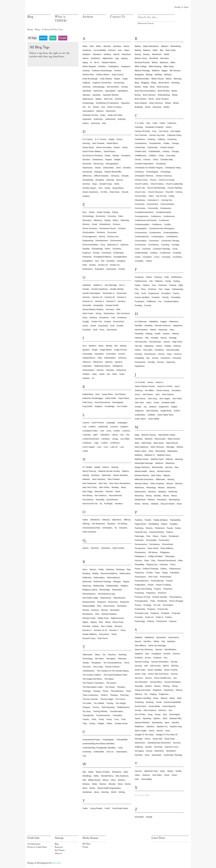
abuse (126, 46)
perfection (139, 540)
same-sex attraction (144, 649)
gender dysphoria (99, 289)
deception (126, 156)
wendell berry (107, 776)
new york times (90, 487)
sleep (172, 698)
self (146, 666)
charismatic (152, 147)
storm (151, 731)
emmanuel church (108, 228)
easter (92, 212)
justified (151, 415)
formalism (166, 293)
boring (138, 95)
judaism (153, 407)
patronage (139, 536)
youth (107, 808)
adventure (126, 54)
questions (106, 548)
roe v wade (107, 626)
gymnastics (112, 330)
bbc (162, 50)
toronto (96, 707)
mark (137, 443)
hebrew (175, 334)
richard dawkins (109, 614)
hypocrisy (171, 362)
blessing (178, 79)
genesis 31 (88, 301)
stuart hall (157, 739)
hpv (148, 358)
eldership (125, 220)
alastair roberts (109, 62)
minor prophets (157, 484)
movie (137, 504)
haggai (163, 322)
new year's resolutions (120, 483)
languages (122, 423)
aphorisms (98, 91)
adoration (97, 54)
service (148, 678)
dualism (86, 196)
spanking (147, 718)
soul (165, 714)
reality (95, 573)
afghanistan (108, 58)
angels (117, 79)
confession (164, 220)
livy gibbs (125, 439)
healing (149, 334)
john (157, 394)
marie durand (174, 439)
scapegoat (156, 654)
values (170, 771)
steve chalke (141, 731)
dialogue (98, 172)
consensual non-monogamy (161, 228)
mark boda (146, 443)
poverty (169, 581)
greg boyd (103, 326)
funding (138, 305)
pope (157, 573)
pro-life (157, 605)
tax (104, 655)
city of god (161, 196)
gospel (107, 322)
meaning (179, 459)
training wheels (100, 711)
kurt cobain (122, 406)
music (179, 504)
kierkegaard (118, 402)
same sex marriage (157, 645)
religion (124, 586)
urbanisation (122, 752)
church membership (156, 188)
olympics (111, 524)
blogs (154, 83)
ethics (108, 249)
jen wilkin (149, 390)
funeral (148, 305)
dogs (95, 184)
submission (140, 743)
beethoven (157, 54)
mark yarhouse (157, 447)
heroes (167, 342)
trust (116, 719)
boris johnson (149, 95)
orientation (107, 528)
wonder (112, 784)
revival (104, 610)
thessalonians (117, 691)
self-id (166, 666)
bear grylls (171, 50)
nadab (97, 467)
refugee (117, 582)
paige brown (140, 524)
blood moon (164, 83)
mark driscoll (172, 443)
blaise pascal (157, 79)
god (113, 318)
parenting (139, 528)
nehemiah (106, 475)
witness (86, 784)
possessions (140, 577)
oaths (85, 520)
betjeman (164, 62)
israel (122, 374)
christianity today (173, 168)
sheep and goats (143, 690)
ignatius (86, 350)
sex (175, 678)
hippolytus (149, 346)
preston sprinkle (160, 597)
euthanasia (118, 253)
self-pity (175, 666)
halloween (174, 322)
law (84, 427)
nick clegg (87, 491)
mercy (152, 471)
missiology (151, 487)
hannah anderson (163, 325)
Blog (30, 17)
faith (167, 277)
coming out (166, 200)
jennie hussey (163, 390)
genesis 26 (110, 297)
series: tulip (140, 674)
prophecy (155, 613)
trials (94, 719)
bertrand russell (142, 62)
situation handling (143, 698)
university (87, 752)
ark (84, 107)
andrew (117, 71)
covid (175, 249)
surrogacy (139, 751)
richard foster (89, 618)
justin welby (154, 419)
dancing (86, 143)
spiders (157, 718)
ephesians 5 (113, 245)
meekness (170, 463)
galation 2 (98, 285)
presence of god (142, 597)
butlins (167, 107)
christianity (161, 164)
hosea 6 (178, 354)
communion (140, 208)
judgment (139, 411)
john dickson (168, 394)
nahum (106, 467)
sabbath (139, 637)
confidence (157, 224)
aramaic (118, 99)
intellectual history (102, 366)
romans (118, 626)
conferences (169, 216)
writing (122, 792)
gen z (122, 285)
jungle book (166, 411)
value (162, 771)
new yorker (104, 487)
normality (100, 500)
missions (152, 492)
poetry (138, 569)
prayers (157, 589)
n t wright (87, 467)
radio (101, 569)
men (177, 467)
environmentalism (90, 245)
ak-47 (97, 62)
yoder (85, 808)
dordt (117, 184)
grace (85, 326)
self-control (155, 666)
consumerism (141, 233)
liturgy (115, 439)
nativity (86, 475)
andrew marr (88, 75)
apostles (86, 95)
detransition (108, 168)
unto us (110, 752)
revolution (115, 610)
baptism (147, 50)
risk (101, 622)
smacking (139, 702)
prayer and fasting (143, 589)
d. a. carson (101, 139)
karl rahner (120, 394)
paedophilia (175, 520)
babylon (165, 46)
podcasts (164, 565)
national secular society (109, 471)
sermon (174, 674)
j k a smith (140, 382)
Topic (53, 38)
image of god (120, 350)
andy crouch (118, 75)
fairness (158, 277)
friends (165, 297)
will (84, 780)
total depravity (108, 707)
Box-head (56, 863)
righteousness (117, 618)
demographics (112, 164)
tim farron (120, 699)
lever (109, 431)
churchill (169, 192)
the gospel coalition (92, 675)
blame (169, 79)
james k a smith (165, 386)
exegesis (121, 261)
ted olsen (99, 659)
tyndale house (121, 723)
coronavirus (153, 245)
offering (86, 524)
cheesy (166, 151)
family (168, 281)
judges (174, 407)
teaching (122, 655)
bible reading (155, 66)
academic (87, 50)
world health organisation (109, 788)
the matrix (109, 679)
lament (86, 423)
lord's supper (89, 447)
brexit (151, 99)
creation (154, 253)
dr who (104, 192)
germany (110, 309)
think (128, 691)
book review (163, 91)
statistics (150, 726)
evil (102, 261)
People (63, 38)
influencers (98, 362)
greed (93, 326)
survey (149, 751)
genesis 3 (122, 297)
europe (96, 253)
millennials (160, 479)
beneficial (154, 58)
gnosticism (104, 318)
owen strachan (89, 532)
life (128, 435)
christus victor (141, 180)
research (101, 602)
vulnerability (147, 779)
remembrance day (106, 594)
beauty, (147, 54)
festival (173, 285)
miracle (170, 484)
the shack (110, 687)
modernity (173, 492)
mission (161, 487)
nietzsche (99, 491)
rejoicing (87, 586)
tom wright (121, 703)
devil (118, 168)
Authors (88, 17)
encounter (112, 232)
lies (122, 435)
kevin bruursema (102, 402)
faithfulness (176, 277)
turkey (92, 723)
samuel (159, 649)
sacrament (161, 637)
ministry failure (142, 484)
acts (120, 50)
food (143, 293)
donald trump (105, 184)
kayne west (124, 398)
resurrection (109, 606)
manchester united (167, 435)
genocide (87, 305)
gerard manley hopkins (93, 309)
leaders (92, 427)
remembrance (89, 594)
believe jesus (141, 58)
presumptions (175, 597)
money (149, 496)
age (117, 58)
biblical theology (142, 71)
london (104, 443)
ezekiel (122, 269)
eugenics (87, 253)
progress (151, 609)
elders (116, 220)
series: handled (155, 670)
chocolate (171, 156)
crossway (166, 257)
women (103, 784)
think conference (90, 695)
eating (115, 212)
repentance (106, 598)
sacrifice (147, 641)
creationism (165, 253)
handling (148, 325)
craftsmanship (141, 253)
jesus (137, 394)
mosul (174, 496)
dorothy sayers (89, 188)
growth (120, 326)
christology (165, 172)
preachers (168, 589)
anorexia (86, 87)
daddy (111, 139)
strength (139, 739)
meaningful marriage (144, 463)
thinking (114, 695)
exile (85, 265)
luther (85, 451)
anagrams (126, 66)
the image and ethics (92, 679)
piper (147, 561)
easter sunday (103, 212)
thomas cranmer (90, 699)
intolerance (121, 370)
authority (121, 119)
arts (103, 107)
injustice (118, 362)
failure (149, 277)
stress (147, 739)
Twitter (85, 847)
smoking (150, 702)
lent (102, 431)
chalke (166, 143)
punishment (161, 621)
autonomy (95, 123)
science (176, 654)
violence (146, 775)
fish (160, 289)
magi (137, 435)
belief (167, 54)
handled (139, 325)
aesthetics (95, 58)
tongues (86, 707)
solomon (162, 710)
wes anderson (122, 776)
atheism (100, 111)
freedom (156, 297)
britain (168, 103)
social (159, 702)
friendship (176, 297)
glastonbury (109, 313)
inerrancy (122, 358)
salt (163, 641)
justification (140, 415)
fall (151, 281)
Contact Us (118, 17)
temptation (96, 663)
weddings (87, 776)
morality (157, 496)
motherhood (140, 500)
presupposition (141, 601)
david (125, 147)
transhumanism (103, 715)
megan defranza (142, 467)
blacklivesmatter (142, 79)
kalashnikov (88, 394)
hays (172, 330)
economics (101, 216)
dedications (98, 160)
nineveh (109, 491)
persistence (155, 544)
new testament (89, 483)
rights (85, 622)
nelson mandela (120, 475)
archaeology (88, 103)
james (150, 382)
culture (149, 261)
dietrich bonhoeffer (113, 172)
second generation (160, 662)
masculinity (160, 451)
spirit (165, 718)
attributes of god (90, 115)
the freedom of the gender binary (112, 671)
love (106, 447)
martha (180, 447)
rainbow (110, 569)
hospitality (139, 358)
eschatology (97, 249)
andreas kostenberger (102, 71)
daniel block (112, 143)
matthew (139, 455)
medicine (159, 463)
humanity (177, 358)
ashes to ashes (114, 107)
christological (152, 172)
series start (140, 670)
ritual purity (118, 622)
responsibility (89, 606)
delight (117, 160)
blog (137, 83)
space (138, 718)
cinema (179, 192)
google (86, 322)
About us (58, 854)
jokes (149, 403)
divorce (120, 180)
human (155, 358)
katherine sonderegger (93, 398)
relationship (98, 586)
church (153, 180)
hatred (153, 330)
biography (139, 75)
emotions (101, 232)
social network (169, 706)
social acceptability (172, 702)
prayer (151, 585)
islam (115, 374)
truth (123, 719)
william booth (94, 780)
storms (160, 731)
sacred (138, 641)
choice (138, 160)
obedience (95, 520)
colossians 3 (153, 200)
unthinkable (99, 752)
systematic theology (173, 755)
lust (122, 447)
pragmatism (140, 585)
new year (103, 483)
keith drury (87, 402)
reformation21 (113, 578)
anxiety (124, 87)
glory (85, 318)
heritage (173, 338)
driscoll (125, 192)
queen (86, 548)
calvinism (172, 123)
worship (105, 792)
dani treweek (98, 143)
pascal (170, 528)
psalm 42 (149, 617)
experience (88, 269)
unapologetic (108, 740)
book (152, 87)
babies (138, 46)
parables (174, 524)
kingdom (98, 406)
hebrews (139, 338)
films (143, 289)
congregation (141, 228)
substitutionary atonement (159, 743)
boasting (175, 83)
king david (87, 406)
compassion (166, 208)
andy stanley (106, 79)
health (158, 334)
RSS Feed (86, 844)
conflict (167, 224)
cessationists (155, 143)
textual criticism (112, 667)
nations (125, 471)
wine (113, 780)
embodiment (105, 224)
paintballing (153, 524)
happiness (178, 325)
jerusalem (176, 390)
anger (125, 79)
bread (175, 95)
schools (167, 654)
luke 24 (114, 447)
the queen (111, 683)
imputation (99, 354)
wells (96, 776)
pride (153, 601)
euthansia (87, 257)
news (123, 487)
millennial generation (144, 479)
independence (89, 358)
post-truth (153, 577)
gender (86, 289)
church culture (141, 184)
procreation (168, 605)
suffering (139, 747)
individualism (110, 358)
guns (102, 330)
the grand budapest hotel (115, 675)
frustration (140, 301)
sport (167, 723)
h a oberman (141, 322)
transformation (116, 711)
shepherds (168, 690)
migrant (167, 475)
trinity (101, 719)
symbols (139, 755)
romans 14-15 (100, 630)
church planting (175, 188)
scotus (148, 658)
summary (158, 747)
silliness (138, 694)
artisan (96, 107)
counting (165, 245)
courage (175, 245)
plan (153, 561)
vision (174, 775)
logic (96, 443)
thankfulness (88, 671)
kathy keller (111, 398)
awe (104, 123)
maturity (169, 459)
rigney (94, 622)
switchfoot (159, 751)
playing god (152, 565)
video (137, 775)
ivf (93, 378)
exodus (92, 265)
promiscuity (163, 609)
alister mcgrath (89, 66)
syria (147, 755)
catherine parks (174, 135)
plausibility (139, 565)
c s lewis (139, 123)
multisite (155, 504)
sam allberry (140, 645)
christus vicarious (164, 176)
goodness (122, 318)
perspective (140, 548)
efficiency (98, 220)
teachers (112, 655)
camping (139, 127)
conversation (141, 241)
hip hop (138, 346)
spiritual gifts (175, 718)
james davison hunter (145, 386)
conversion (154, 241)
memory (169, 467)
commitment (152, 204)
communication (167, 204)
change (175, 143)
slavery (164, 698)
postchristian (166, 577)
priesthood (162, 601)
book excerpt (163, 87)
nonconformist (115, 495)
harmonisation (141, 330)
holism (138, 350)
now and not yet (90, 504)
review (86, 610)
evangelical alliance (102, 257)
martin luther (141, 451)
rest (99, 606)
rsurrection (104, 634)
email (94, 224)
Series (43, 38)
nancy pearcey (89, 471)
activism (112, 50)
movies (146, 504)
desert (98, 168)
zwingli (149, 817)
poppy (165, 573)
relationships (112, 586)
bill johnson (175, 71)
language (111, 423)
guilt (95, 330)
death (108, 156)
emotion (122, 228)
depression (88, 168)
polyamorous (175, 569)
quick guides (118, 548)
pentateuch (174, 536)
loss (99, 447)
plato (180, 561)
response (124, 602)
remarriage (105, 590)
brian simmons (156, 103)
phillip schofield (155, 556)
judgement (164, 407)
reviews (95, 610)
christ (155, 160)
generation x (109, 293)
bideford (156, 71)
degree (109, 160)
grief (112, 326)
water (91, 772)
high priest (177, 342)
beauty (138, 54)
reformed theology (102, 582)
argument (125, 103)
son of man (140, 714)
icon (84, 346)
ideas (101, 346)
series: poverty (171, 670)
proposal (176, 613)
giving (98, 313)
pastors (169, 532)
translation (117, 715)
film (137, 289)
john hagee (165, 399)
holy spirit (148, 350)
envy (103, 245)
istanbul (86, 378)
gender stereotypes (91, 293)
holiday (168, 346)
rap (129, 569)
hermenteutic (155, 342)
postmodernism (142, 581)
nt (101, 504)
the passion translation (93, 683)
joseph (138, 407)
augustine (87, 119)
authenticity (110, 119)
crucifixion (177, 257)
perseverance (141, 544)
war (84, 772)
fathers (146, 285)
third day (124, 695)
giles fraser (88, 313)
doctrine (86, 184)
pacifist (148, 520)
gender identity (117, 289)
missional (171, 487)
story (168, 731)
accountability (100, 50)
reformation (99, 578)
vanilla (178, 771)
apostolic (96, 95)
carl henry (163, 131)
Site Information (34, 844)
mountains (162, 500)
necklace (95, 475)
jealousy (139, 390)
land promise (98, 423)
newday (115, 487)
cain (148, 123)
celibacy (161, 139)
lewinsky (87, 435)
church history (157, 184)
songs (158, 714)
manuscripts (160, 439)
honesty (138, 354)
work (85, 788)
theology (87, 691)
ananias (86, 71)
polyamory (139, 573)
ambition (102, 66)
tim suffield (99, 703)
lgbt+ (95, 435)
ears (85, 212)
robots (96, 626)
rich (97, 614)
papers (164, 524)
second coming (142, 662)
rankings (120, 569)
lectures (114, 427)
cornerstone (140, 245)
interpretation (88, 370)
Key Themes (60, 851)
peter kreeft (153, 548)
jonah (156, 403)
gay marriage (111, 285)
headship (139, 334)
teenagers (111, 659)
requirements (89, 602)
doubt (107, 188)
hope (169, 354)
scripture (157, 658)
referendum (125, 573)
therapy (96, 691)
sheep (175, 686)
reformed (87, 582)
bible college (141, 66)
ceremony (172, 139)
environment (116, 241)
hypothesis (140, 366)
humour (160, 362)
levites (117, 431)
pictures (138, 561)
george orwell (112, 305)
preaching (139, 593)
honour (161, 354)
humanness (140, 362)
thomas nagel (107, 699)
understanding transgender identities (99, 748)
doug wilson (118, 188)
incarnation (111, 354)
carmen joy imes (157, 135)
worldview (87, 792)
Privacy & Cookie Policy (37, 847)
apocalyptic (110, 91)
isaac (94, 374)
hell (147, 338)
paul (148, 536)
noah (118, 491)
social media (154, 706)
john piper (177, 399)
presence (162, 593)
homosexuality (173, 350)
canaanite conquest (154, 127)
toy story (87, 711)
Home (30, 30)
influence (87, 362)
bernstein (165, 58)
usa (84, 756)
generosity (122, 293)
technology (88, 659)
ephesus (124, 245)
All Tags (32, 38)
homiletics (159, 350)
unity (120, 748)
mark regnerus (142, 447)
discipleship (88, 180)
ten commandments (113, 663)
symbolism (171, 751)
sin (146, 694)
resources (113, 602)
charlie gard (140, 151)
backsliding (176, 46)
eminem (116, 224)
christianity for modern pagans (149, 168)
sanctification (170, 649)
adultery (107, 54)
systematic (156, 755)
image (95, 350)
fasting (176, 281)
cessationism (141, 143)
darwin (117, 147)
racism (93, 569)
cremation (147, 257)
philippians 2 (140, 556)
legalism (124, 427)
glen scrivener (123, 313)
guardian (87, 330)
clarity (171, 196)
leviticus (126, 431)
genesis (86, 297)
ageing (124, 58)
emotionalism (88, 232)
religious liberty (90, 590)
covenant (146, 249)
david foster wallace (92, 151)
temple (86, 663)
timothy (110, 703)
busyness (157, 107)
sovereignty (174, 714)
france (176, 293)
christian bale (167, 160)
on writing (122, 524)
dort (100, 188)
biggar (165, 71)
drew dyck (115, 192)
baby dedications (151, 46)
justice (177, 411)
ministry (171, 479)
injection (109, 362)
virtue (167, 775)
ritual (108, 622)
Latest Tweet (158, 838)
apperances (88, 99)
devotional (87, 172)
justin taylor (140, 419)
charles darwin (167, 147)
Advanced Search (156, 24)
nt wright (108, 504)
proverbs (139, 617)
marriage (170, 447)
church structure (155, 192)
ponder (150, 573)
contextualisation (171, 233)
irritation (86, 374)
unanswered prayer (91, 740)
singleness (163, 694)
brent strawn (141, 99)
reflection (87, 578)
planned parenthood (167, 561)
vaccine (138, 771)
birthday (158, 75)
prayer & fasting (163, 585)
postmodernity (157, 581)
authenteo (98, 119)
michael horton (164, 471)
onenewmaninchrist (91, 528)
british (176, 103)
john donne (140, 399)
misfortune (139, 487)
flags (167, 289)
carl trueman (141, 135)
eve (97, 261)
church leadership (174, 184)
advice (86, 58)
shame (157, 686)
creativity (177, 253)
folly (137, 293)
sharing (166, 686)
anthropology (99, 87)
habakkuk (153, 322)
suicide (148, 747)
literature (106, 439)
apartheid (87, 91)
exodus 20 (103, 265)
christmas (139, 172)
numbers (119, 504)
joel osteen (148, 394)
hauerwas (163, 330)
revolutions (88, 614)
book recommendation (145, 91)
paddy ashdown (161, 520)
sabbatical (149, 637)
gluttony (93, 318)
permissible (151, 540)
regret (126, 582)
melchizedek (157, 467)
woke (94, 784)
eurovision (106, 253)
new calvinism (99, 479)
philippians (165, 552)
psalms (169, 617)
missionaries (140, 492)
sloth (179, 698)
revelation (122, 606)
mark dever (159, 443)
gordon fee (97, 322)
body (145, 87)
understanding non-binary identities (98, 744)
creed (137, 257)
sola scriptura (150, 710)
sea (165, 658)
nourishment (112, 500)
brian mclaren (141, 103)
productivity (140, 609)
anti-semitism (113, 87)
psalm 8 (159, 617)
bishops (168, 75)
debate (116, 156)
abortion (107, 46)
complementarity (163, 212)
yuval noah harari (120, 808)
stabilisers (139, 726)
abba (85, 46)
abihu (98, 46)
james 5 (159, 382)
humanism (165, 358)
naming (115, 467)
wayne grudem (103, 772)
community (153, 208)
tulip (85, 723)
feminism (163, 285)
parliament (160, 528)
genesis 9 (111, 301)
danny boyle (88, 147)
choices (147, 160)
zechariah (139, 817)
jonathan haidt (168, 403)
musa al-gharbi (168, 504)
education (87, 220)
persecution (164, 540)
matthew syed (157, 459)
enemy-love (113, 237)
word (120, 784)
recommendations (109, 573)
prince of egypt (176, 601)
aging (85, 62)
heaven (166, 334)
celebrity (151, 139)
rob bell (86, 626)
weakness (117, 772)
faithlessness (141, 281)
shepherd (157, 690)
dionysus (115, 176)
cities (151, 196)
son (170, 710)
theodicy (121, 687)
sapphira (139, 654)
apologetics (123, 91)
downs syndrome (90, 192)
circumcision (140, 196)
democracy (98, 164)
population (175, 573)
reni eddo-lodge (90, 598)
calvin (162, 123)
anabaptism (113, 66)
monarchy (139, 496)
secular (174, 662)
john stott (139, 403)
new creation (114, 479)
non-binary (87, 495)
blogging (145, 83)
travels (86, 719)
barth (155, 50)
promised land (141, 613)
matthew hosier (142, 459)
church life (140, 188)
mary (151, 451)
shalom (148, 686)
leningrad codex (90, 431)
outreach (123, 528)
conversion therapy (170, 241)
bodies (138, 87)
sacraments (173, 637)
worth (114, 792)
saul (147, 654)
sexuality (139, 686)
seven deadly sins (163, 678)
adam (127, 50)
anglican (86, 83)
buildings (139, 107)
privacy (138, 605)
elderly (107, 220)
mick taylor (156, 475)
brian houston (162, 99)
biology (149, 75)
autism (86, 123)
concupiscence (142, 216)
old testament (98, 524)
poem (173, 565)
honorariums (150, 354)
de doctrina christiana (93, 156)
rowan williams (90, 634)
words (128, 784)
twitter (109, 723)
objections (117, 520)
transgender (88, 715)
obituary (106, 520)
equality (86, 249)
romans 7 (114, 630)
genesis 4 (99, 301)
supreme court (171, 747)
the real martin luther (93, 687)
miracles (179, 484)
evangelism (88, 261)
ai (91, 62)
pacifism (139, 520)
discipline (100, 180)
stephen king (176, 726)
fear (154, 285)
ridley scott (103, 618)
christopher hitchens (144, 176)
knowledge (110, 406)
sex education (141, 682)
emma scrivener (90, 228)
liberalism (105, 435)
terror (127, 663)
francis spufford (142, 297)
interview (110, 370)
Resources (59, 847)
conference (156, 216)
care (154, 131)
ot (116, 528)
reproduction (119, 598)
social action (140, 706)
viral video (157, 775)
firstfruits (152, 289)
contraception (158, 237)
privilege (147, 605)
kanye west (107, 394)
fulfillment (151, 301)
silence (179, 690)
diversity (110, 180)
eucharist (117, 249)
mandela (139, 439)
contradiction (172, 237)
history (159, 346)
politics (164, 569)
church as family (166, 180)
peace (155, 536)
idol (116, 346)
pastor (178, 528)
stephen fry (162, 726)
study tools (169, 739)
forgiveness (153, 293)
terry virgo (98, 667)
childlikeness (141, 156)
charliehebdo (154, 151)
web (126, 772)
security (138, 666)
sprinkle (175, 723)
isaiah (102, 374)
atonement (111, 111)
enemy (102, 237)
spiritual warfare (142, 723)
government (118, 322)
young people (96, 808)
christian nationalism (144, 164)
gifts (118, 309)
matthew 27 (150, 455)
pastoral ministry (157, 532)
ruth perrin (103, 638)
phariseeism (140, 552)
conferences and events (146, 220)
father (138, 285)
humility (151, 362)
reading (86, 573)
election (86, 224)
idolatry (123, 346)
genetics (122, 301)
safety (156, 641)
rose (123, 630)
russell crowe (89, 638)
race (85, 569)
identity (109, 346)
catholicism (140, 139)
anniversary (119, 83)
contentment (155, 233)
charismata (140, 147)
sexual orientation (172, 682)
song (150, 714)
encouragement (90, 237)
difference (87, 176)
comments (140, 204)
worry (96, 792)
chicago (175, 151)
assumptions (88, 111)
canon (168, 127)
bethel (155, 62)
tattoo (97, 655)
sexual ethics (156, 682)
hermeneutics (141, 342)
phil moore (153, 552)
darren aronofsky (104, 147)
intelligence (118, 366)
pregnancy (151, 593)
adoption (86, 54)
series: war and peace (158, 674)
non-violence (101, 495)
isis (108, 374)
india (100, 358)
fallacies (159, 281)
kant (97, 394)
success (177, 743)
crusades (139, 261)
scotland (139, 658)
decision (86, 160)
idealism (92, 346)
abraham (117, 46)
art (89, 107)
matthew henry (164, 455)
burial (148, 107)
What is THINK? (61, 19)
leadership (103, 427)
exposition (99, 269)
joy (145, 407)
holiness (177, 346)
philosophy (169, 556)
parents (149, 528)
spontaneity (157, 723)
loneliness (115, 443)
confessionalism (142, 224)
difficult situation (101, 176)
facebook (139, 277)
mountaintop (174, 500)
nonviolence (88, 500)
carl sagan (175, 131)
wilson (106, 780)
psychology (140, 621)
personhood (167, 544)
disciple (125, 176)
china (161, 156)
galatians (87, 285)
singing (153, 694)
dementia (87, 164)
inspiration (87, 366)
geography (98, 305)
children (153, 156)
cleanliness (140, 200)
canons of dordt (142, 131)
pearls (164, 536)
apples (99, 99)
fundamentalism (171, 301)
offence (127, 520)
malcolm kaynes (149, 435)
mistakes (162, 492)
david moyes (109, 151)
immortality (87, 354)
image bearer (106, 350)
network (86, 479)
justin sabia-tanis (165, 415)
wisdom (121, 780)
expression (111, 269)
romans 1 (87, 630)
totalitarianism (123, 707)
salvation (171, 641)
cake (155, 123)
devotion (127, 168)
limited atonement (91, 439)
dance (119, 139)
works (92, 788)
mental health (141, 471)
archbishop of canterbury (107, 103)
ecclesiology (88, 216)
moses (166, 496)
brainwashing (164, 95)
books (174, 91)
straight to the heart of (167, 735)
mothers (151, 500)
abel (91, 46)
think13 (104, 695)
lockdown (87, 443)
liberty (115, 435)
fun (160, 301)
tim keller (87, 703)
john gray (152, 399)
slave (156, 698)
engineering (88, 241)
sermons (139, 678)
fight (181, 285)
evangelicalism (120, 257)
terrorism (87, 667)
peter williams (167, 548)
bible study (169, 66)
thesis (105, 691)
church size (140, 192)
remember (117, 590)
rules (114, 634)
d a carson (88, 139)
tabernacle (87, 655)
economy (112, 216)
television (122, 659)
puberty (150, 621)
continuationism (142, 237)
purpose (173, 621)
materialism (173, 451)
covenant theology (161, 249)
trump (109, 719)
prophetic (165, 613)
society (138, 710)
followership (177, 289)
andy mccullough (90, 79)
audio (103, 115)
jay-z (177, 386)
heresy (164, 338)
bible (173, 62)
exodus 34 (115, 265)
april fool (108, 99)
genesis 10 (97, 297)
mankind (148, 439)
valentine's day (151, 771)
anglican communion (102, 83)
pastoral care (141, 532)
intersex (100, 370)
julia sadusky (152, 411)
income (122, 354)
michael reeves (142, 475)
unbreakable (122, 740)
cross (157, 257)
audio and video (115, 115)
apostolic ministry (111, 95)
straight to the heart (144, 735)
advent (116, 54)
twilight (101, 723)
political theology (150, 569)
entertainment (102, 241)
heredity (154, 338)
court (137, 249)
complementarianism (144, 212)
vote (137, 779)
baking (138, 50)
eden (121, 216)
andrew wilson (103, 75)
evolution (111, 261)
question (95, 548)
